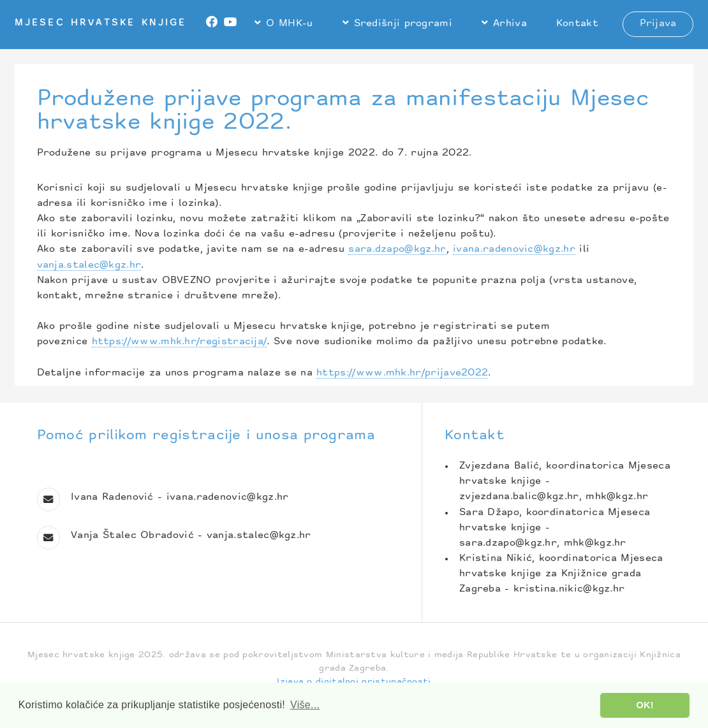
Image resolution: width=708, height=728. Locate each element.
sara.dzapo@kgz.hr (397, 250)
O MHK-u (289, 24)
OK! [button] (645, 705)
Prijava (658, 24)
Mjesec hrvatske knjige (100, 23)
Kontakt (577, 24)
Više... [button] (305, 705)
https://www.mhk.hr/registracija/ (180, 342)
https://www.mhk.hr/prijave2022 (402, 373)
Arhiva (510, 24)
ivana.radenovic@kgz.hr (514, 250)
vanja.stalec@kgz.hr (89, 266)
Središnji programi (403, 24)
